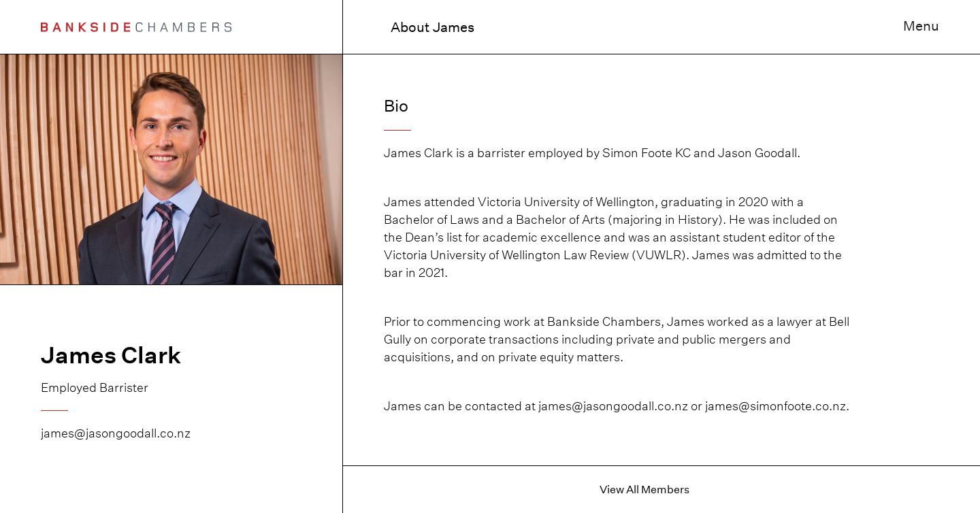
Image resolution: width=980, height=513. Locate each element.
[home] (136, 27)
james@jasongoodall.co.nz (116, 433)
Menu (921, 26)
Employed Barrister (95, 387)
